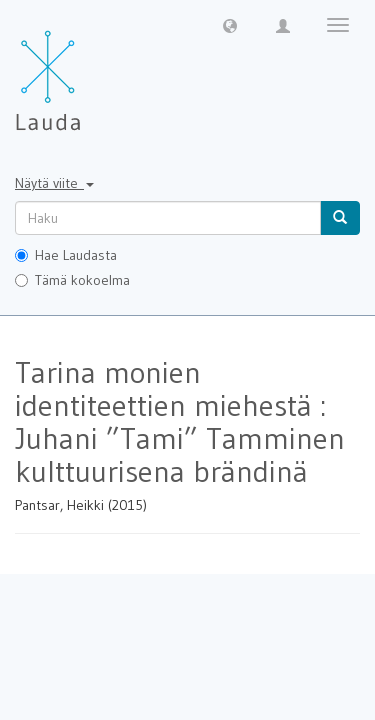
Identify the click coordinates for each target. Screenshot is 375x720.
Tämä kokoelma (72, 280)
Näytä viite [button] (54, 183)
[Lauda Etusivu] (90, 70)
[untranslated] (168, 218)
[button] (230, 25)
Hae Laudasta (66, 255)
